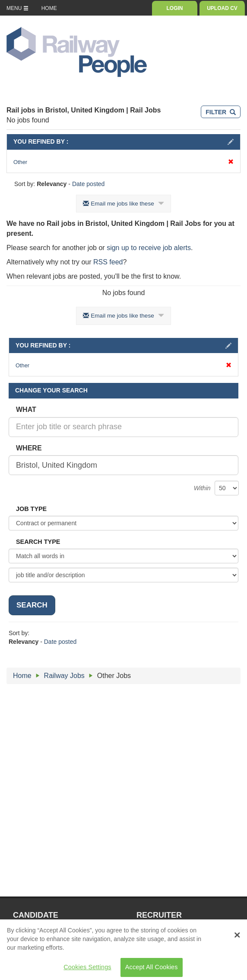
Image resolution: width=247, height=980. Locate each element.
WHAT (26, 410)
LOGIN (175, 8)
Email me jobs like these (123, 204)
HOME (49, 8)
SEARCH (32, 605)
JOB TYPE (31, 509)
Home (22, 676)
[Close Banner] (237, 937)
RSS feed (108, 262)
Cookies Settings (87, 970)
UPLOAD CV (222, 8)
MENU (17, 8)
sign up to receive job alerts (149, 248)
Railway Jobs (64, 676)
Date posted (89, 184)
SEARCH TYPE (38, 542)
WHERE (29, 448)
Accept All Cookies (152, 970)
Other (123, 162)
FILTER (221, 112)
